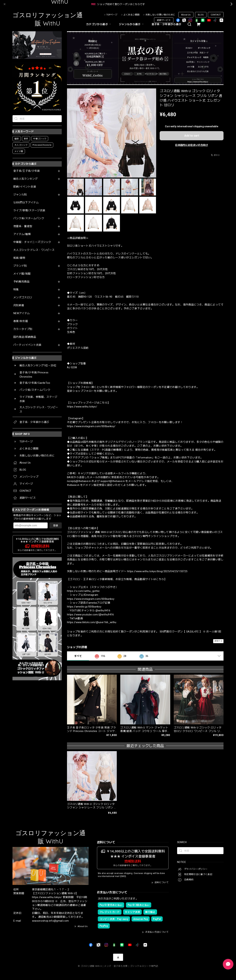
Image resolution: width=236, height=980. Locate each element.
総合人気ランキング (25, 179)
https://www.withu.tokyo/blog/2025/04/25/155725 (157, 571)
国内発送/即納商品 (25, 337)
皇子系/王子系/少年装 (27, 171)
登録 (56, 525)
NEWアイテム (22, 313)
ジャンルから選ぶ (132, 24)
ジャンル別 (20, 195)
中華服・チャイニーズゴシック (32, 242)
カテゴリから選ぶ (99, 24)
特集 (16, 290)
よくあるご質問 (131, 15)
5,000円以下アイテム (26, 203)
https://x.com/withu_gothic (83, 591)
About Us (186, 15)
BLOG (201, 15)
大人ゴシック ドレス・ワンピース (34, 250)
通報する (218, 641)
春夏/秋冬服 (21, 321)
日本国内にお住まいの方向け (192, 145)
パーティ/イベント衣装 (27, 345)
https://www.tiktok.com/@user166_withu (92, 622)
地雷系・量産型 (23, 226)
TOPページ (112, 15)
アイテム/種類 (22, 234)
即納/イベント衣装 (25, 187)
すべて (78, 656)
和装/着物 (19, 258)
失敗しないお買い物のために (160, 15)
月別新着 (19, 305)
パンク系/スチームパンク (29, 218)
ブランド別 (20, 266)
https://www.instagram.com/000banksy (91, 599)
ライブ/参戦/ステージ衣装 (29, 211)
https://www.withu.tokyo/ (82, 407)
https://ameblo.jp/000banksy (84, 607)
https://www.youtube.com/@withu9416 (90, 615)
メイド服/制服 (22, 274)
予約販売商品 (21, 282)
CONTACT (216, 15)
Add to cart (192, 136)
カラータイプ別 (23, 329)
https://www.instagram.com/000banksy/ (91, 426)
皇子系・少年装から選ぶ (166, 24)
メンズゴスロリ (23, 298)
